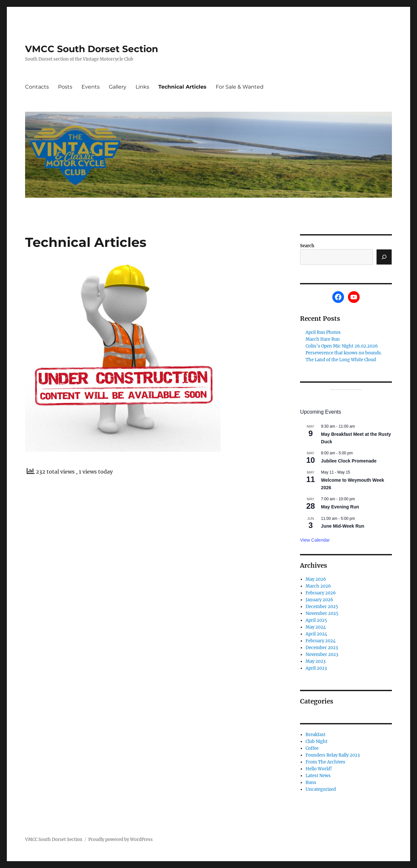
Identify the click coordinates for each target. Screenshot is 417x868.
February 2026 (321, 593)
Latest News (318, 776)
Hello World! (319, 769)
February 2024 (321, 641)
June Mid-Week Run (343, 526)
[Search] (384, 257)
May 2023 (316, 661)
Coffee (312, 748)
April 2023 (316, 668)
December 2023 (322, 648)
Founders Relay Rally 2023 (333, 755)
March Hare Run (323, 339)
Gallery (118, 87)
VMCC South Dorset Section (92, 49)
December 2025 (322, 607)
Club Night (316, 741)
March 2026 (318, 586)
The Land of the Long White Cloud (341, 360)
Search (307, 246)
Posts (65, 87)
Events (91, 87)
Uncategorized (321, 789)
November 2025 (322, 613)
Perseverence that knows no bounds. (344, 353)
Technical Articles (182, 87)
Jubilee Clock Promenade (349, 461)
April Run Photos (323, 332)
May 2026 (316, 579)
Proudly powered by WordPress (121, 840)
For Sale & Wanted (240, 87)
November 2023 (322, 655)
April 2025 (316, 620)
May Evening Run (340, 507)
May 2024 (316, 627)
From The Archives (325, 762)
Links (142, 87)
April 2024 (316, 634)
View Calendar (315, 540)
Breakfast (316, 735)
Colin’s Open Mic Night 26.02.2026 (342, 346)
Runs (311, 783)
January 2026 (319, 600)
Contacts (37, 87)
